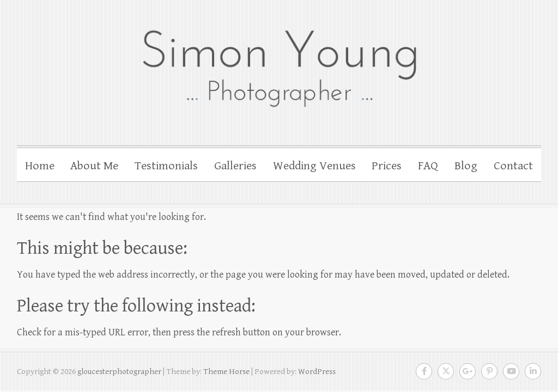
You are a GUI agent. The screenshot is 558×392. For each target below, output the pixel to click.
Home (40, 166)
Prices (387, 166)
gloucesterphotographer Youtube (511, 371)
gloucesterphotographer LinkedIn (533, 371)
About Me (94, 166)
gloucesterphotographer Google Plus (468, 371)
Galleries (235, 166)
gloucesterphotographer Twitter (446, 371)
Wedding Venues (314, 166)
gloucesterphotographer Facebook (424, 371)
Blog (466, 166)
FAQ (428, 166)
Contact (513, 166)
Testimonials (166, 166)
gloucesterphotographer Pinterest (489, 371)
